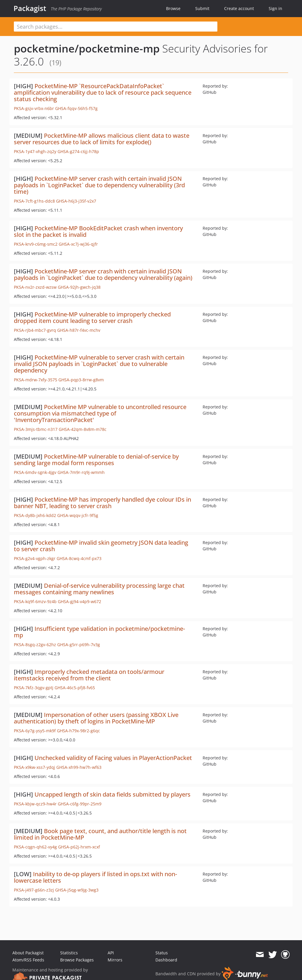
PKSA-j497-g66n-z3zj (34, 890)
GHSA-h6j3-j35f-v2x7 (76, 201)
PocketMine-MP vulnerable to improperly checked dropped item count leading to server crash (92, 317)
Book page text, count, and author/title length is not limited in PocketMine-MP (100, 834)
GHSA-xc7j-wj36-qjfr (78, 244)
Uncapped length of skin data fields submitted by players (113, 794)
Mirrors (115, 960)
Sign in (275, 8)
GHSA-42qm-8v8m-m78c (83, 429)
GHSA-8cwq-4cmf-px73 (79, 558)
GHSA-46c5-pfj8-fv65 (75, 688)
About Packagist (28, 953)
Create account (239, 8)
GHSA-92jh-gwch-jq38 (79, 287)
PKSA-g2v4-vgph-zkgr (35, 558)
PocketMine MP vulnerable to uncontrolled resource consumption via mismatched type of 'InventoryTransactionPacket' (100, 413)
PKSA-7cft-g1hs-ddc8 (34, 201)
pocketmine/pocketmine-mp (87, 49)
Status (162, 953)
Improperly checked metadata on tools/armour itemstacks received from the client (89, 675)
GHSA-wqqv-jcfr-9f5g (78, 515)
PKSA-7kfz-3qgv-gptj (34, 688)
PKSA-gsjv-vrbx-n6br (34, 108)
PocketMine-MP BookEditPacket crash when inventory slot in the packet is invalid (98, 231)
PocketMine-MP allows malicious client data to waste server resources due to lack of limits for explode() (102, 139)
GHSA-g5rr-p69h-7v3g (79, 645)
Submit (202, 8)
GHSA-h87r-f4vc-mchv (79, 330)
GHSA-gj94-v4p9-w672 (79, 601)
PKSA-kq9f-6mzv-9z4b (35, 601)
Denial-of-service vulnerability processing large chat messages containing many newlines (99, 589)
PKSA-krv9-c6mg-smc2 (36, 244)
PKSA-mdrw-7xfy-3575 (36, 380)
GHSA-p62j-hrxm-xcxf (79, 847)
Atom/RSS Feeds (28, 960)
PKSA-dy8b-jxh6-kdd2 (35, 515)
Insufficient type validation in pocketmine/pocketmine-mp (99, 632)
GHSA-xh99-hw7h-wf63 (79, 767)
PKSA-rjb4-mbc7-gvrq (35, 330)
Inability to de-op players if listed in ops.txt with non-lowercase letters (95, 877)
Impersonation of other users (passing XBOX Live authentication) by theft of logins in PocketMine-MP (96, 718)
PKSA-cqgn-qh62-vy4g (35, 847)
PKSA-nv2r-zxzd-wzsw (35, 287)
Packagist (30, 8)
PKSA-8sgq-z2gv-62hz (35, 645)
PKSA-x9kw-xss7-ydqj (35, 767)
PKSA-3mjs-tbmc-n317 (36, 429)
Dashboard (166, 960)
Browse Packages (77, 960)
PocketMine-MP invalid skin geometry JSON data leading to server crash (101, 546)
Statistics (69, 953)
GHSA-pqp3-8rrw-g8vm (81, 380)
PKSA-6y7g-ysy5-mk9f (35, 731)
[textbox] (116, 27)
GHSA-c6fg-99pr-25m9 (80, 804)
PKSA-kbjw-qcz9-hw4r (35, 804)
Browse (173, 8)
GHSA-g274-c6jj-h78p (78, 151)
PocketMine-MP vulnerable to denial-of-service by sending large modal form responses (96, 460)
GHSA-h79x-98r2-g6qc (78, 731)
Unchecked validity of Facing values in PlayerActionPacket (113, 758)
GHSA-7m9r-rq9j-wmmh (81, 472)
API (111, 953)
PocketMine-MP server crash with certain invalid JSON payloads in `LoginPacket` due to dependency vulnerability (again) (103, 274)
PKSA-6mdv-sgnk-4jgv (35, 472)
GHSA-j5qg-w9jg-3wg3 (77, 890)
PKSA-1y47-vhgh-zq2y (35, 151)
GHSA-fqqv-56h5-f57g (76, 108)
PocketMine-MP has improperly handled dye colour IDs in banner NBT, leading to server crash (102, 503)
